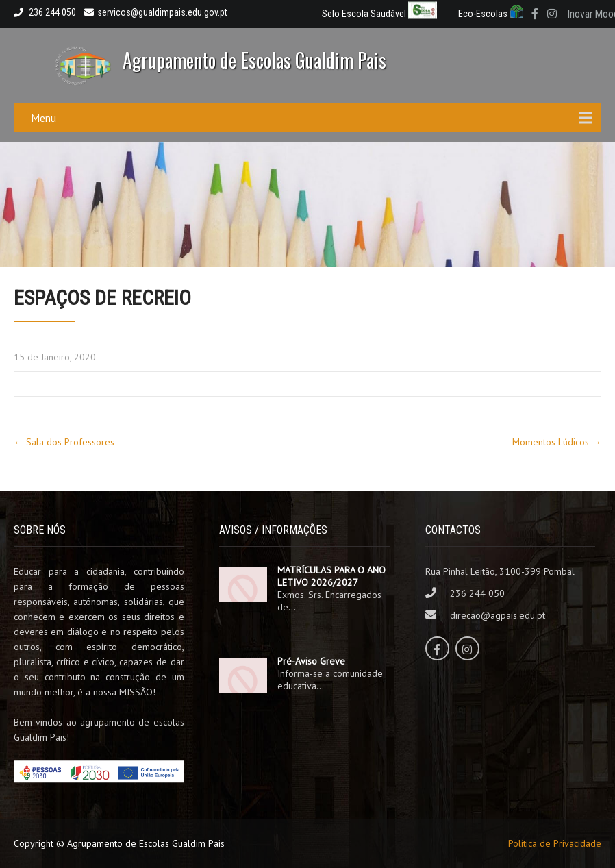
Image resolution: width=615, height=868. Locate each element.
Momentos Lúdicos (557, 442)
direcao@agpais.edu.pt (498, 615)
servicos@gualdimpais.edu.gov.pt (156, 12)
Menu (43, 118)
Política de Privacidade (555, 843)
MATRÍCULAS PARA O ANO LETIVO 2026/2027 (331, 576)
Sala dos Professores (64, 442)
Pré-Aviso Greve (311, 661)
